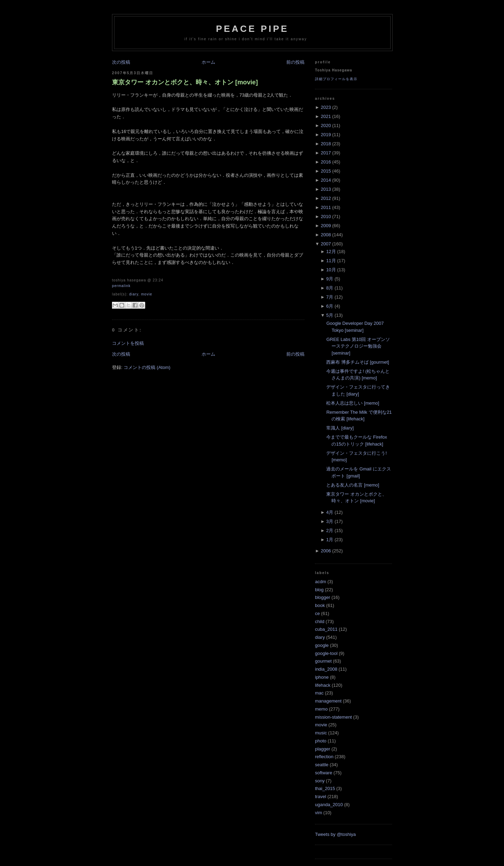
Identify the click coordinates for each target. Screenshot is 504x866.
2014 (326, 180)
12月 (331, 252)
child (320, 621)
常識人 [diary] (340, 428)
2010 (326, 217)
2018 (326, 144)
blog (319, 590)
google (322, 645)
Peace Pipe (252, 29)
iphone (322, 677)
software (324, 773)
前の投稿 (295, 62)
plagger (323, 749)
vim (318, 813)
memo (321, 709)
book (320, 605)
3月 (330, 521)
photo (321, 741)
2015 (326, 171)
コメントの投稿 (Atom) (147, 367)
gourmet (323, 661)
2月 (330, 530)
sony (320, 781)
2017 (326, 153)
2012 (326, 198)
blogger (323, 597)
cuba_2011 (326, 629)
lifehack (323, 685)
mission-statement (333, 717)
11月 (331, 261)
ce (317, 613)
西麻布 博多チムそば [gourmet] (358, 362)
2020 (326, 125)
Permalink (121, 286)
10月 (331, 270)
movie (147, 294)
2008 (326, 235)
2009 (326, 226)
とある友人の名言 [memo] (353, 485)
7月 (330, 297)
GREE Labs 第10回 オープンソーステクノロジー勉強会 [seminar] (358, 346)
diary (134, 294)
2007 (326, 244)
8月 (330, 288)
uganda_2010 (329, 805)
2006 (326, 551)
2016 (326, 162)
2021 (326, 116)
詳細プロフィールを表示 (336, 79)
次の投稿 (121, 62)
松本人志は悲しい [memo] (353, 403)
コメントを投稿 (128, 343)
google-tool (326, 653)
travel (321, 797)
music (321, 733)
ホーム (208, 62)
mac (319, 693)
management (328, 701)
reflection (324, 757)
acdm (321, 582)
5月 (330, 315)
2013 (326, 189)
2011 (326, 207)
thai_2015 (325, 788)
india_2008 (326, 669)
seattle (322, 765)
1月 (330, 540)
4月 (330, 512)
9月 (330, 279)
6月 (330, 306)
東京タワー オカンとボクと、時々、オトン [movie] (185, 82)
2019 (326, 135)
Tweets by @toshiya (335, 834)
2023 (326, 107)
